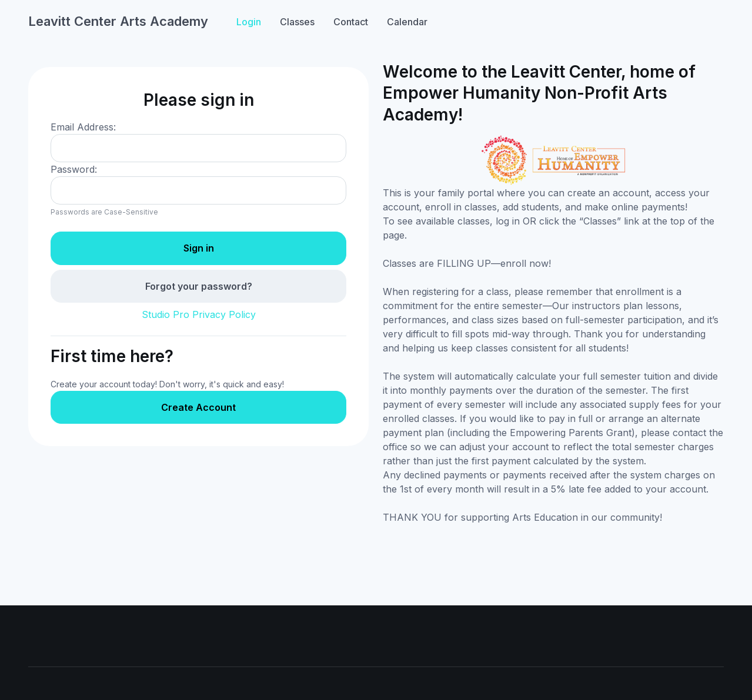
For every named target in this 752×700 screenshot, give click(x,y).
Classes (297, 22)
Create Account (198, 407)
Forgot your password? (199, 286)
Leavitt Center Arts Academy (118, 21)
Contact (351, 22)
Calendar (407, 22)
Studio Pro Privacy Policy (199, 314)
